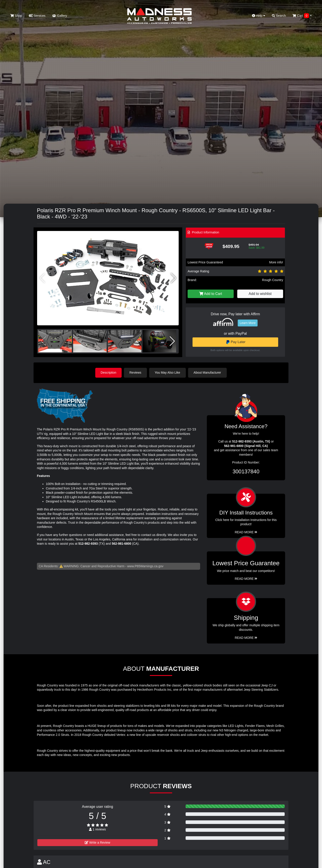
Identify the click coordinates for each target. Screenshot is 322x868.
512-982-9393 (88, 544)
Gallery (59, 16)
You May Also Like (168, 373)
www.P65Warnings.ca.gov (145, 566)
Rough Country (273, 280)
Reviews (136, 373)
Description (108, 373)
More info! (276, 262)
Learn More (248, 323)
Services (37, 16)
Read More (246, 579)
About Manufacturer (208, 373)
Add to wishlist (260, 294)
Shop (16, 16)
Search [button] (279, 16)
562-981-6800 (122, 544)
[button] (173, 278)
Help (259, 16)
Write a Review (97, 842)
